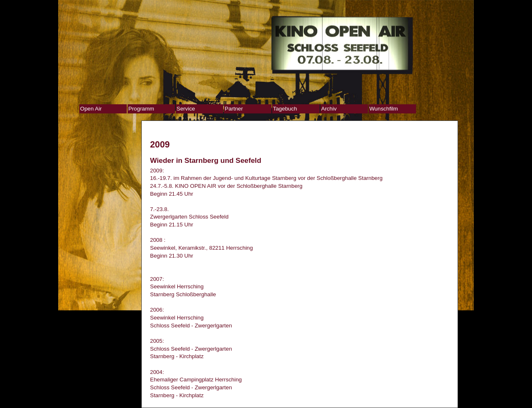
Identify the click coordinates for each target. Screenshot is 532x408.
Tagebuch (285, 109)
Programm (141, 109)
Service (186, 109)
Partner (234, 109)
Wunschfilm (384, 109)
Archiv (329, 109)
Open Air (91, 109)
